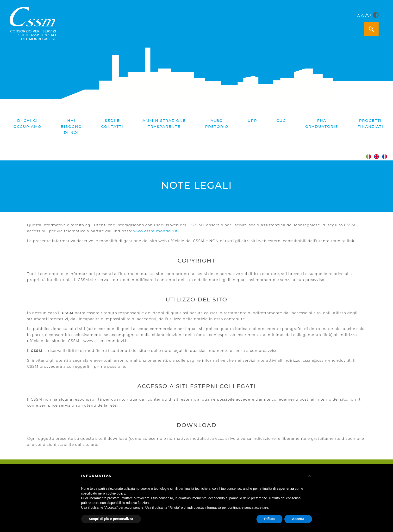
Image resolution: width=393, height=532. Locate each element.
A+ (369, 15)
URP (252, 120)
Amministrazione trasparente (164, 123)
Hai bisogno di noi (71, 126)
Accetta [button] (298, 519)
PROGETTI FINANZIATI (370, 123)
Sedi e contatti (112, 123)
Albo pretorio (217, 123)
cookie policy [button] (115, 493)
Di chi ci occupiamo (28, 123)
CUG (281, 120)
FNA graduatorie (322, 123)
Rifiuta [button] (269, 519)
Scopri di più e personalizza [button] (111, 519)
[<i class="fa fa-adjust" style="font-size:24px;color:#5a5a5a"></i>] (376, 15)
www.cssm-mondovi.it (156, 231)
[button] (310, 476)
